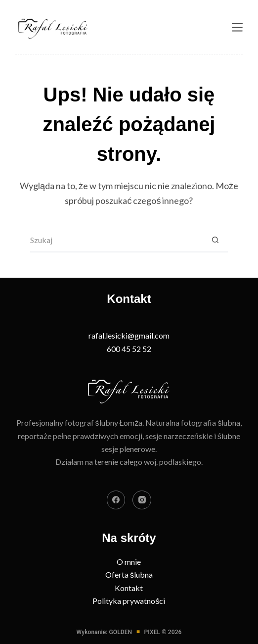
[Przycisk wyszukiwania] (215, 240)
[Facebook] (116, 500)
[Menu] (237, 27)
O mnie (129, 562)
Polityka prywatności (129, 601)
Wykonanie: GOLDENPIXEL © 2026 (129, 632)
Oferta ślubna (129, 574)
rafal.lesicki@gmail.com (129, 335)
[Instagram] (142, 500)
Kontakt (129, 588)
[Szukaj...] (117, 240)
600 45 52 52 (129, 349)
